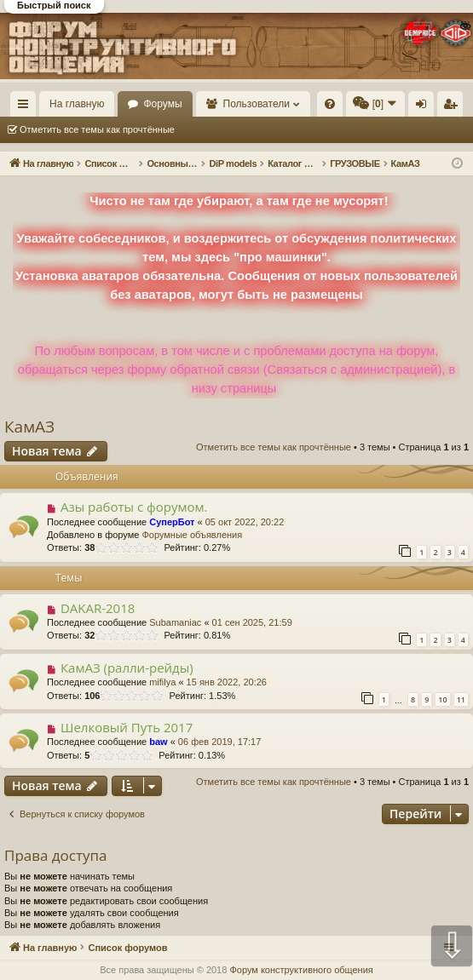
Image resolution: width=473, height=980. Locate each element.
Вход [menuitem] (425, 107)
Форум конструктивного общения (301, 970)
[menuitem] (330, 104)
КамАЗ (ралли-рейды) (127, 668)
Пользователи (257, 104)
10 (442, 699)
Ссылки (27, 107)
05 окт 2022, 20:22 (245, 522)
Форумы (162, 104)
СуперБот (172, 522)
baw (158, 742)
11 (461, 699)
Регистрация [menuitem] (453, 107)
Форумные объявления (192, 535)
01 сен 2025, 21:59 (252, 622)
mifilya (162, 682)
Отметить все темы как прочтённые (97, 129)
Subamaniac (175, 622)
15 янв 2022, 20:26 (227, 682)
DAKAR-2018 (98, 608)
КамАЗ (29, 427)
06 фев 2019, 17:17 (219, 742)
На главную (77, 104)
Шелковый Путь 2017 (127, 727)
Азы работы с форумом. (134, 507)
